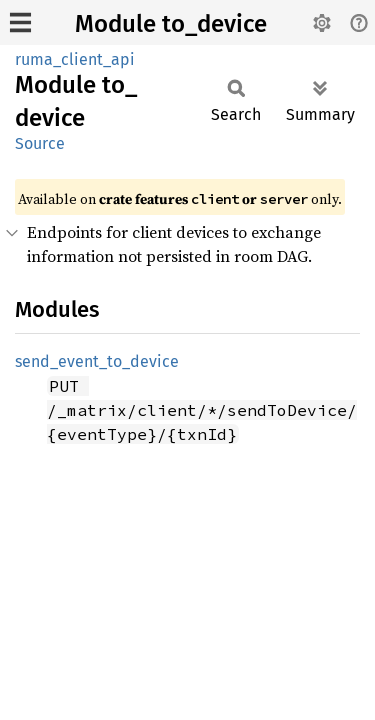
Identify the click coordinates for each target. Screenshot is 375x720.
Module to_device (171, 24)
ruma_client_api (75, 59)
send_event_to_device (97, 361)
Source (40, 143)
